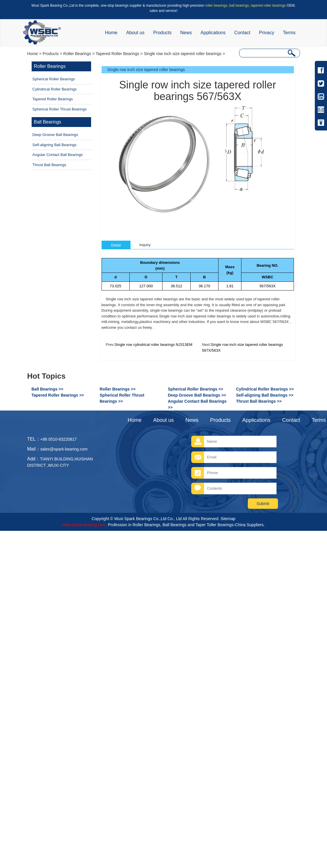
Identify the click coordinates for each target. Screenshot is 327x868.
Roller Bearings (77, 54)
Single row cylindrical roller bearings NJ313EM (153, 345)
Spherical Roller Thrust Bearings (60, 109)
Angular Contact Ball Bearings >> (197, 404)
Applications (213, 33)
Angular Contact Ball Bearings (58, 155)
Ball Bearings (48, 122)
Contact (242, 33)
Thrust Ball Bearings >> (259, 401)
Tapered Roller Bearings (117, 54)
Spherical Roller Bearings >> (196, 389)
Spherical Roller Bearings (54, 79)
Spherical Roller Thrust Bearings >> (122, 398)
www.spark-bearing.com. (85, 525)
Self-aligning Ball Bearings (55, 145)
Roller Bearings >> (118, 389)
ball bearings (239, 6)
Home (111, 33)
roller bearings (216, 6)
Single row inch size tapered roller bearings (183, 54)
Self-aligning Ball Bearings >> (265, 395)
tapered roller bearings (268, 6)
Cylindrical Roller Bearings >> (265, 389)
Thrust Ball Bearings (49, 165)
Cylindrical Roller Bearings (55, 89)
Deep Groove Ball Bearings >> (197, 395)
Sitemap (228, 519)
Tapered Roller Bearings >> (58, 395)
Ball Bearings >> (48, 389)
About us (135, 33)
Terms (289, 33)
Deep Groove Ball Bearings (55, 135)
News (186, 33)
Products (162, 33)
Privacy (266, 33)
